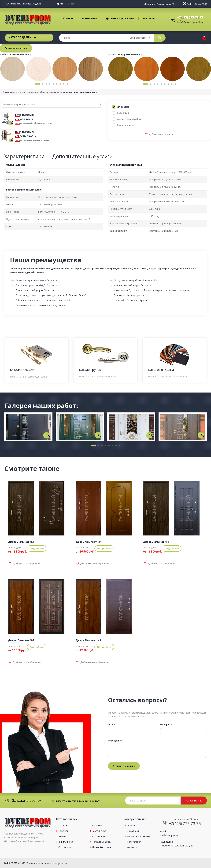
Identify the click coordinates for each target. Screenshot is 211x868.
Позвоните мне (194, 801)
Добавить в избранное (161, 134)
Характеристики (24, 156)
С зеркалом (65, 847)
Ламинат (63, 836)
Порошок (63, 831)
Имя (111, 725)
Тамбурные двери (102, 842)
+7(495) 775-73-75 (190, 17)
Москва (71, 4)
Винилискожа (66, 842)
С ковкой (97, 825)
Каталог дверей (20, 37)
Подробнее (37, 548)
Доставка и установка (120, 18)
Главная (68, 18)
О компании (90, 18)
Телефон (166, 725)
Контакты (149, 18)
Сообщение (115, 741)
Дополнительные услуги (82, 156)
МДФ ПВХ (64, 825)
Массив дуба (99, 831)
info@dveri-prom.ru (190, 22)
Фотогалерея (134, 842)
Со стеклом (99, 836)
